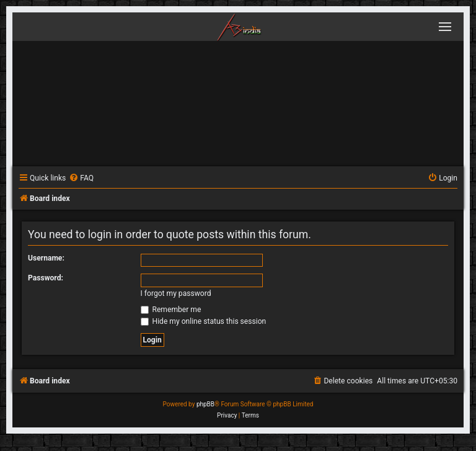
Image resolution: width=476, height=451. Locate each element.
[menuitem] (81, 178)
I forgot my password (176, 293)
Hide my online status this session (204, 321)
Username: (46, 258)
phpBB (205, 404)
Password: (46, 278)
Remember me (171, 310)
